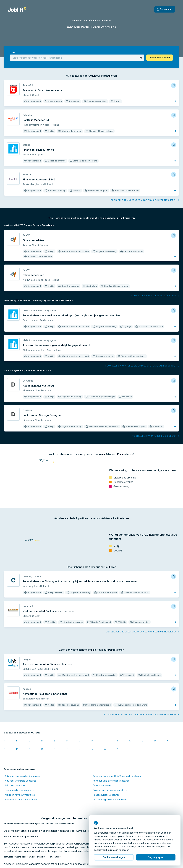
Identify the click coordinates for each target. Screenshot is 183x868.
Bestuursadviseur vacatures (20, 790)
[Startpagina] (17, 9)
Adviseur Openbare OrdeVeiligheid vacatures (117, 776)
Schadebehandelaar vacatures (21, 799)
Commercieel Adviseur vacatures (110, 790)
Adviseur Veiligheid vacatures (21, 781)
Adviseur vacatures (15, 785)
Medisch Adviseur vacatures (20, 795)
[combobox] (77, 58)
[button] (141, 58)
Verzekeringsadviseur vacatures (110, 799)
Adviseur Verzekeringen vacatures (111, 781)
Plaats (12, 53)
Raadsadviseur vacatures (106, 795)
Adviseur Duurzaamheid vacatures (23, 776)
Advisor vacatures (102, 785)
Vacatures (77, 20)
